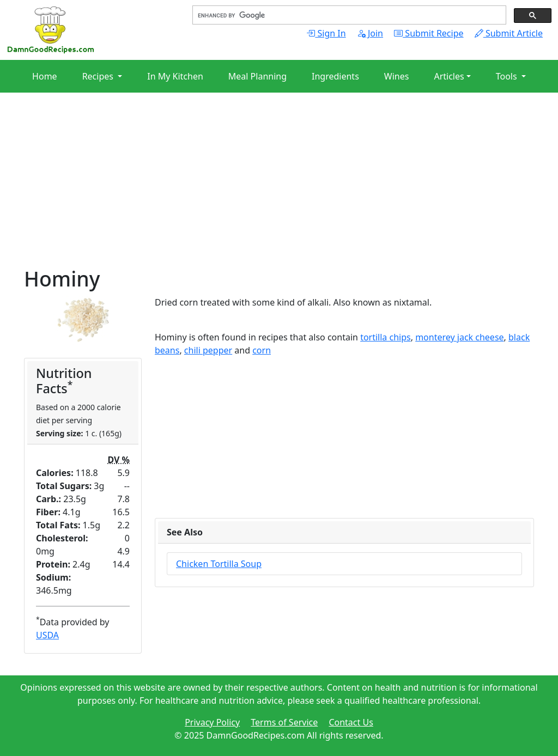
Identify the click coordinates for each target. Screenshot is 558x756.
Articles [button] (449, 76)
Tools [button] (508, 76)
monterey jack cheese (459, 337)
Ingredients (335, 76)
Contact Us (351, 722)
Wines (397, 76)
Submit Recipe (429, 33)
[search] (348, 15)
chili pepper (208, 350)
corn (262, 350)
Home (45, 76)
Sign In (326, 33)
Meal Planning (257, 76)
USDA (47, 635)
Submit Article (509, 33)
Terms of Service (284, 722)
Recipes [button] (99, 76)
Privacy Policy (212, 722)
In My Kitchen (175, 76)
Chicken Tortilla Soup (219, 564)
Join (370, 33)
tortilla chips (386, 337)
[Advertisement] (279, 191)
